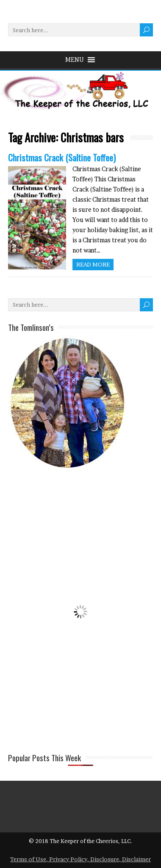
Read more (93, 264)
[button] (75, 60)
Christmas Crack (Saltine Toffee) (62, 157)
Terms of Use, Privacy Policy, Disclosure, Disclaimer (80, 859)
